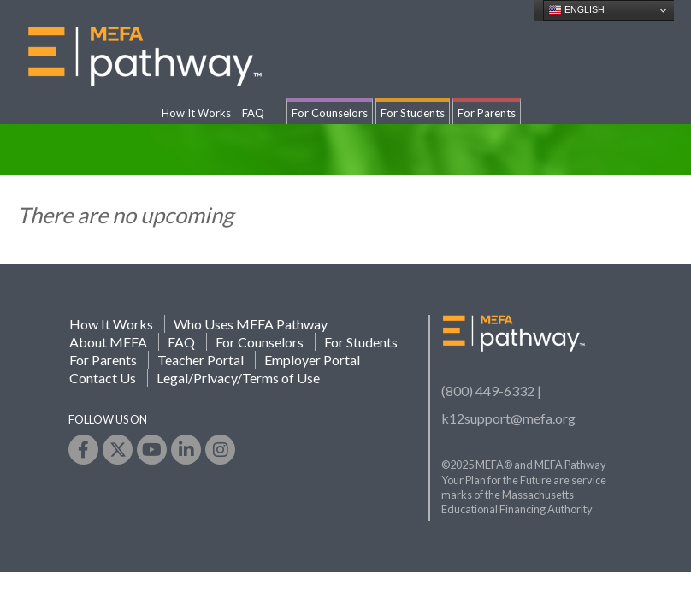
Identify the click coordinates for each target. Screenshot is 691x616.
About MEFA (108, 342)
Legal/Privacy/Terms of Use (238, 378)
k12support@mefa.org (508, 418)
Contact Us (103, 378)
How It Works (196, 113)
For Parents (487, 113)
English (576, 10)
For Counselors (330, 113)
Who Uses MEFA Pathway (251, 324)
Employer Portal (312, 360)
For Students (413, 113)
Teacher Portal (201, 360)
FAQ (253, 113)
